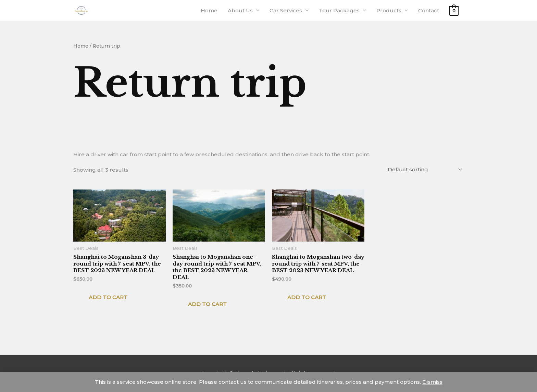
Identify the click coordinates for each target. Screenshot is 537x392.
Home (81, 46)
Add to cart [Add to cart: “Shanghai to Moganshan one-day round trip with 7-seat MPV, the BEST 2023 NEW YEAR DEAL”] (207, 304)
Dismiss (432, 382)
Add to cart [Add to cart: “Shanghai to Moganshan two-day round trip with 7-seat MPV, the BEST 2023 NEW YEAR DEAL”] (307, 297)
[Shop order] (424, 169)
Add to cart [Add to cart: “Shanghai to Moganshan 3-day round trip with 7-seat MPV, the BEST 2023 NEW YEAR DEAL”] (108, 297)
